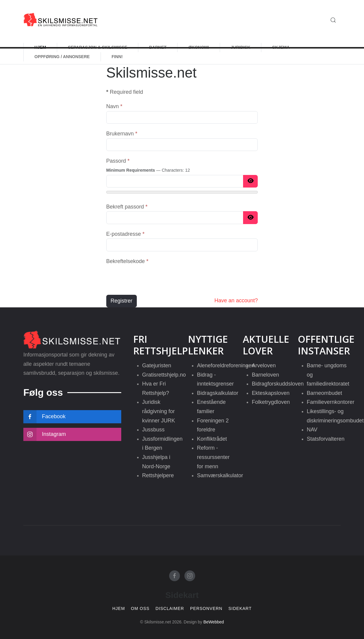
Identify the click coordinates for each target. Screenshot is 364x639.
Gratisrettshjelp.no (164, 375)
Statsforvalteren (326, 439)
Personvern (206, 609)
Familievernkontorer (331, 402)
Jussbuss (153, 430)
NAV (312, 430)
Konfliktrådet (212, 439)
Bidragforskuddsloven (278, 384)
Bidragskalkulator (218, 393)
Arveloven (264, 365)
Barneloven (265, 375)
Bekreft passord (127, 207)
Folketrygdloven (271, 402)
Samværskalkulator (220, 475)
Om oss (140, 609)
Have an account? (236, 300)
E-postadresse (125, 234)
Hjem (119, 609)
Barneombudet (324, 393)
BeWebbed (214, 622)
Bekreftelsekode (127, 261)
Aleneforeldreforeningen (226, 365)
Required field (125, 92)
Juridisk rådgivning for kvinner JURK (159, 411)
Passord (118, 161)
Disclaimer (170, 609)
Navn (114, 106)
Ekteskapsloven (271, 393)
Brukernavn (122, 134)
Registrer (121, 301)
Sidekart (240, 609)
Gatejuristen (157, 365)
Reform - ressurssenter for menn (213, 457)
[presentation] (152, 278)
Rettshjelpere (158, 475)
